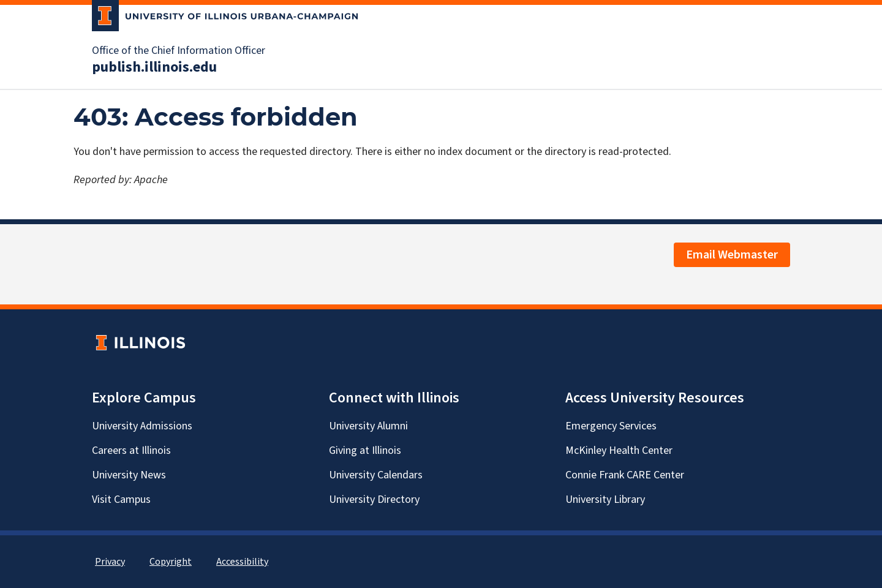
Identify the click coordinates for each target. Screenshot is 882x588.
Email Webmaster (732, 255)
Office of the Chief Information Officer (179, 51)
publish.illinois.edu (154, 67)
